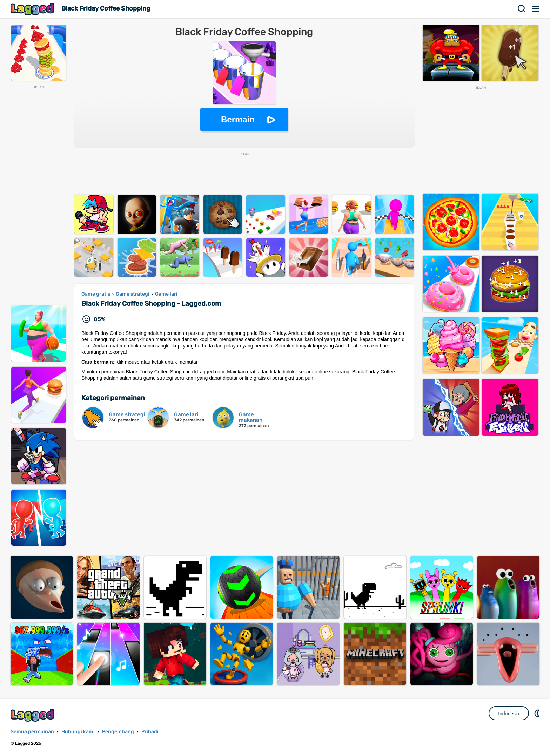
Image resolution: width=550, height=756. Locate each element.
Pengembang (118, 732)
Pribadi (150, 732)
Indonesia (509, 714)
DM (538, 713)
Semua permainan (32, 732)
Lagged (33, 9)
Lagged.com (33, 715)
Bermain (238, 119)
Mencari (522, 9)
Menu (536, 9)
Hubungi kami (78, 732)
